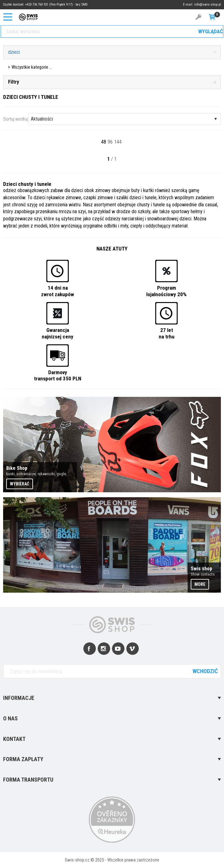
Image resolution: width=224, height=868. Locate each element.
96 (110, 142)
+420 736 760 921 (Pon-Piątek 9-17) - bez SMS (56, 5)
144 (118, 142)
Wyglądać (211, 31)
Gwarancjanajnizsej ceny (58, 333)
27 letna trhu (167, 333)
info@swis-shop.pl (208, 5)
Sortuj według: (17, 119)
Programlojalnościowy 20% (166, 291)
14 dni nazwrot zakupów (58, 291)
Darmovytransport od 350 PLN (58, 375)
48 (104, 142)
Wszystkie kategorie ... (32, 67)
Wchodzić (205, 671)
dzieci (14, 52)
